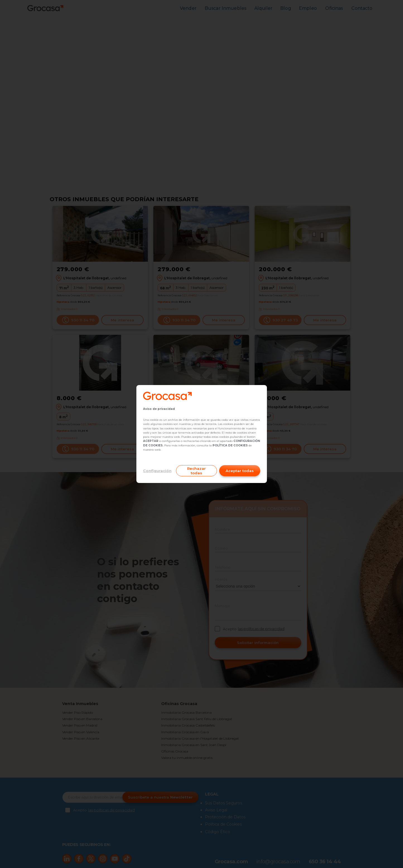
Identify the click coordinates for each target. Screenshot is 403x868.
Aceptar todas (240, 471)
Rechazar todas (196, 471)
